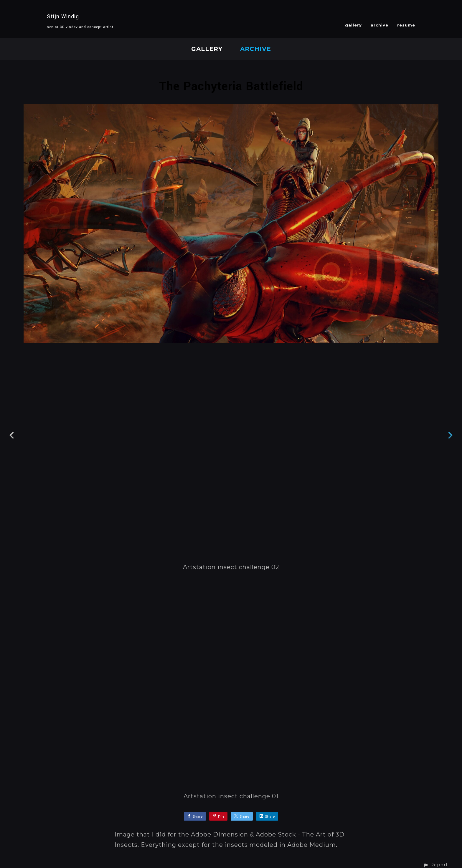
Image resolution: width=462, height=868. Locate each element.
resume (406, 25)
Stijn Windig (63, 16)
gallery (353, 25)
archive (379, 25)
